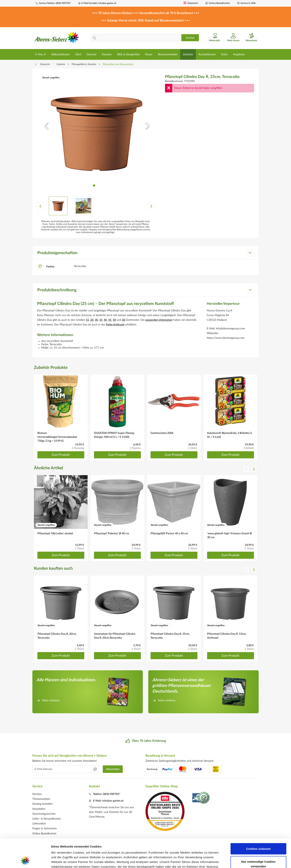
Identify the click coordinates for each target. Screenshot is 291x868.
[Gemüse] (91, 54)
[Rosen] (149, 54)
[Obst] (78, 54)
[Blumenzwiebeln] (168, 54)
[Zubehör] (188, 54)
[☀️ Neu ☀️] (41, 54)
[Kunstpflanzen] (207, 54)
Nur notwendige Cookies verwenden (258, 837)
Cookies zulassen (258, 822)
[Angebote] (239, 54)
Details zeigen (207, 860)
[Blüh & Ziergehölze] (128, 54)
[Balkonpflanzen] (61, 54)
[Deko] (224, 54)
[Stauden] (107, 54)
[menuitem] (56, 3)
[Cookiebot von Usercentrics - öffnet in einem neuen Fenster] (25, 860)
